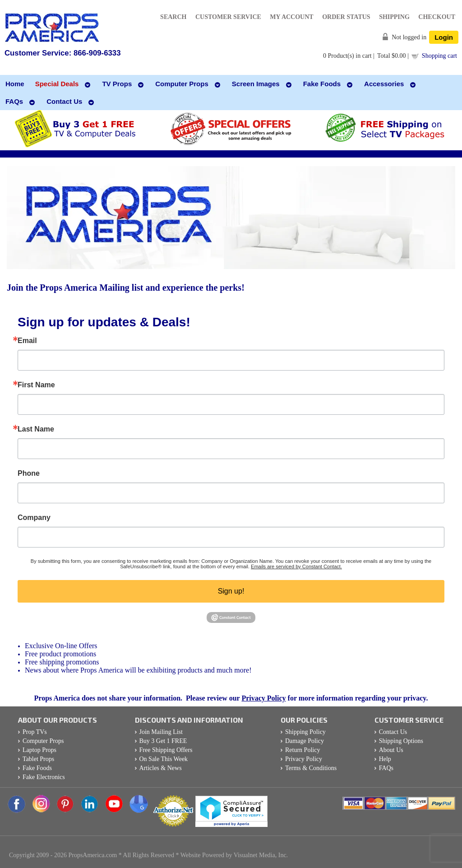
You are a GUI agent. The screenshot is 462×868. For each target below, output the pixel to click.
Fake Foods (37, 768)
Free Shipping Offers (166, 750)
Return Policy (303, 750)
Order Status (346, 17)
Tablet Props (38, 759)
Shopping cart (439, 56)
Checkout (437, 17)
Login (444, 37)
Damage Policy (305, 741)
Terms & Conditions (311, 768)
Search (173, 17)
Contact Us (393, 732)
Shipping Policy (305, 732)
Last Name (36, 429)
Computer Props (43, 741)
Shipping (394, 17)
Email (27, 341)
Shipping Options (401, 741)
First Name (36, 385)
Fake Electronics (44, 777)
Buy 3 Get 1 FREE (163, 741)
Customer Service (228, 17)
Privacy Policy (263, 698)
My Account (291, 17)
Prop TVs (35, 732)
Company (34, 518)
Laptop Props (39, 750)
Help (385, 759)
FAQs (386, 768)
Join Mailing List (161, 732)
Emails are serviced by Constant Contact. (296, 566)
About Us (391, 750)
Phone (29, 473)
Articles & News (161, 768)
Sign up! (231, 591)
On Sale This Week (164, 759)
